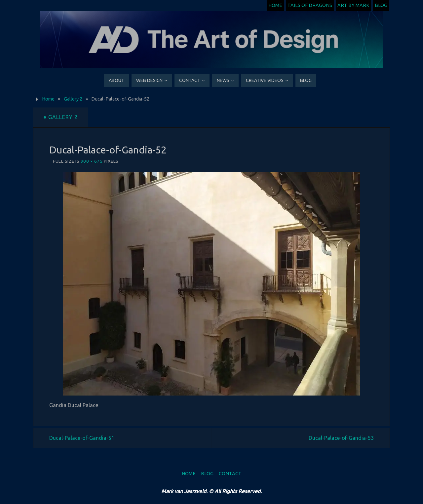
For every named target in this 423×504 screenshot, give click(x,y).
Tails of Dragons (310, 5)
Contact (230, 474)
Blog (381, 5)
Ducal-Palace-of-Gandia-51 (82, 438)
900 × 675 (92, 161)
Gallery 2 (73, 99)
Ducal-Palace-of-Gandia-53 (341, 438)
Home (275, 5)
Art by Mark (353, 5)
